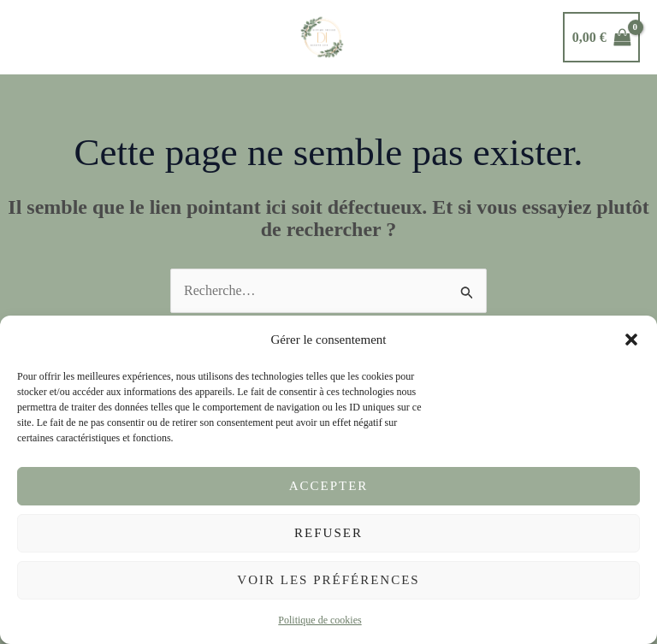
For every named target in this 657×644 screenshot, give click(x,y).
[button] (631, 340)
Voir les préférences (328, 580)
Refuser (328, 533)
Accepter (329, 486)
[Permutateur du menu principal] (35, 37)
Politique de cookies (320, 620)
